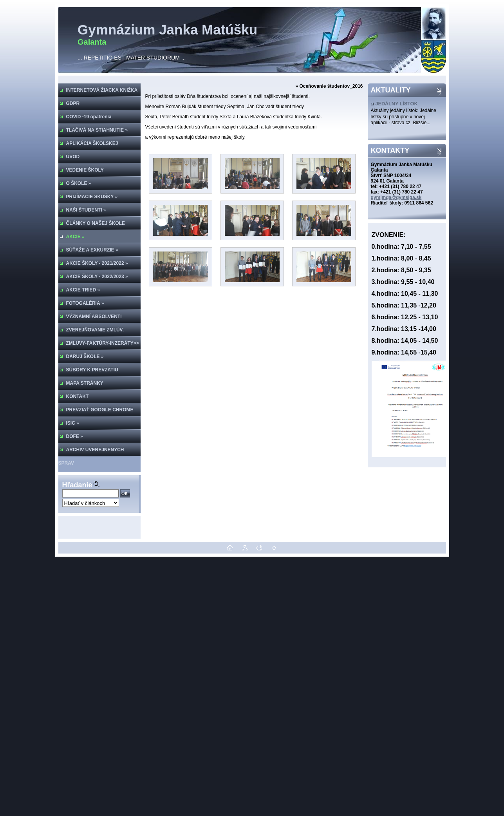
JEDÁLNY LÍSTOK (394, 104)
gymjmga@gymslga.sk (396, 197)
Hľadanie (77, 485)
